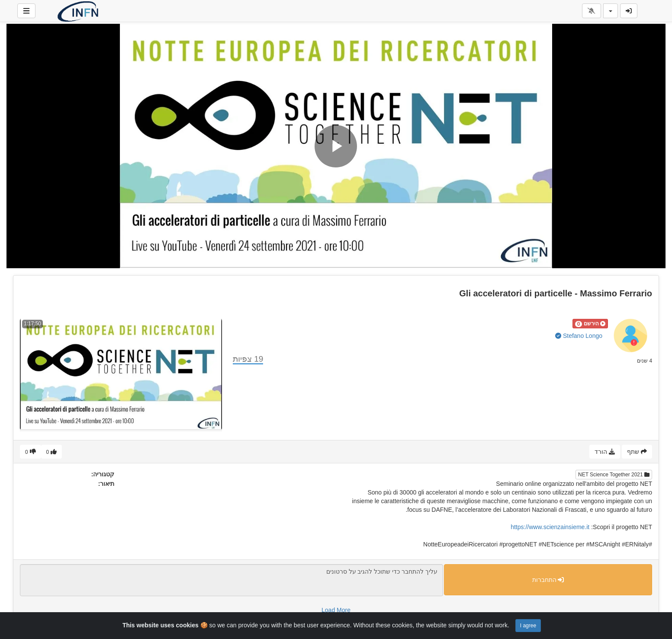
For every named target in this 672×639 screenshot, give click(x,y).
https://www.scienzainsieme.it (550, 527)
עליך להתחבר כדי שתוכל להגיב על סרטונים (232, 580)
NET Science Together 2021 (614, 475)
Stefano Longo (579, 336)
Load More (336, 610)
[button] (590, 324)
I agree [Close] (528, 626)
